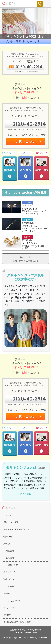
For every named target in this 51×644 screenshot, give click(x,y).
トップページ (9, 515)
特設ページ (8, 537)
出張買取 (9, 558)
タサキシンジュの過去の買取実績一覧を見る (26, 259)
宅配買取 (9, 551)
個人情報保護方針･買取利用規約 (17, 622)
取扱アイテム (9, 579)
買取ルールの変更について (15, 522)
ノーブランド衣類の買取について (18, 529)
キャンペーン (9, 608)
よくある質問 (9, 586)
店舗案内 (7, 593)
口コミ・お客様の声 (12, 601)
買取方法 (7, 544)
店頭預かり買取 (11, 565)
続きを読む (26, 494)
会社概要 (7, 615)
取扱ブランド (9, 572)
